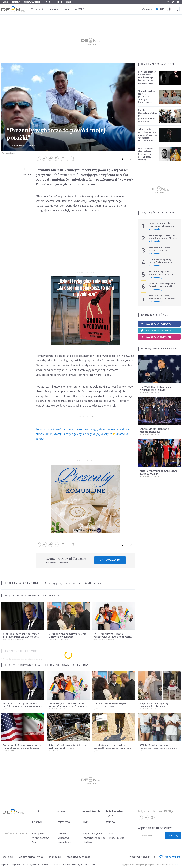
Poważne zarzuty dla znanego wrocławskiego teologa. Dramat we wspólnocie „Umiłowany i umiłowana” (147, 80)
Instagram (178, 2)
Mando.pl (55, 857)
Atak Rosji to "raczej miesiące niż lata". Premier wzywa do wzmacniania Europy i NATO (21, 637)
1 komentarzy (156, 289)
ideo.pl (178, 865)
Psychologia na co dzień (94, 838)
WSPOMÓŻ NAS (170, 857)
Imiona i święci (64, 842)
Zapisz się (173, 836)
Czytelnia (63, 822)
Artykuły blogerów (40, 838)
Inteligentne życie (115, 813)
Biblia (6, 2)
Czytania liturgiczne (93, 834)
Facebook (168, 2)
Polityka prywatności (31, 865)
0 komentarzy (156, 253)
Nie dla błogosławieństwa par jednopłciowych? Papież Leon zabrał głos (148, 117)
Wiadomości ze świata (24, 145)
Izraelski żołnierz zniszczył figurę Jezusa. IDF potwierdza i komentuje (112, 747)
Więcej (78, 9)
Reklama (66, 865)
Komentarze (54, 9)
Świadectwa (63, 838)
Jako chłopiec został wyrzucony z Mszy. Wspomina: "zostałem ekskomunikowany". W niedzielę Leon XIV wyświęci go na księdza (148, 139)
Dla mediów (56, 865)
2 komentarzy (156, 241)
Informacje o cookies (81, 865)
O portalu (5, 865)
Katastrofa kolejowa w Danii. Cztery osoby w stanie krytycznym (67, 747)
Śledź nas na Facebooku (156, 324)
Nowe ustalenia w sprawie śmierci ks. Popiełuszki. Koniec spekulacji (162, 286)
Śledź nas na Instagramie (157, 337)
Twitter (173, 2)
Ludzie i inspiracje (117, 838)
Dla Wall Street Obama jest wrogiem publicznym (156, 388)
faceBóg (58, 2)
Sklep (69, 2)
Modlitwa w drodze (33, 2)
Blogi (48, 2)
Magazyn (16, 2)
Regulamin (16, 865)
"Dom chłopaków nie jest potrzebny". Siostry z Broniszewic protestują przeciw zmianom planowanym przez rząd (147, 102)
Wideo (110, 822)
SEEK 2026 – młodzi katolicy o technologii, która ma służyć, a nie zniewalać (157, 748)
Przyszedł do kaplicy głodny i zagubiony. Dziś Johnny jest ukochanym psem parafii (155, 706)
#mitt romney (93, 583)
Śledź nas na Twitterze (156, 330)
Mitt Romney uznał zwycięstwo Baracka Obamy (158, 472)
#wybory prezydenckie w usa (62, 583)
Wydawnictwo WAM (31, 857)
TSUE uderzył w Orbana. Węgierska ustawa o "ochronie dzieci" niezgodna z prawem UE (113, 637)
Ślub (34, 842)
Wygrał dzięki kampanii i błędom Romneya (155, 430)
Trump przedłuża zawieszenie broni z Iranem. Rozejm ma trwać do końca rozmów (22, 748)
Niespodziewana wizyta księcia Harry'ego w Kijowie (67, 635)
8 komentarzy (156, 302)
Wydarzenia (38, 9)
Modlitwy (88, 842)
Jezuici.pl (7, 857)
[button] (169, 9)
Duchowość (63, 834)
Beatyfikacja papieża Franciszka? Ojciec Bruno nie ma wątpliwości (162, 274)
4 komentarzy (156, 229)
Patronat (95, 865)
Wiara (68, 9)
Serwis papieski (39, 834)
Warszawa (147, 9)
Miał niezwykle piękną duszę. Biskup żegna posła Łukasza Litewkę (146, 154)
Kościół (37, 822)
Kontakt (45, 865)
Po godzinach (91, 811)
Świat (9, 145)
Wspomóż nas (110, 560)
